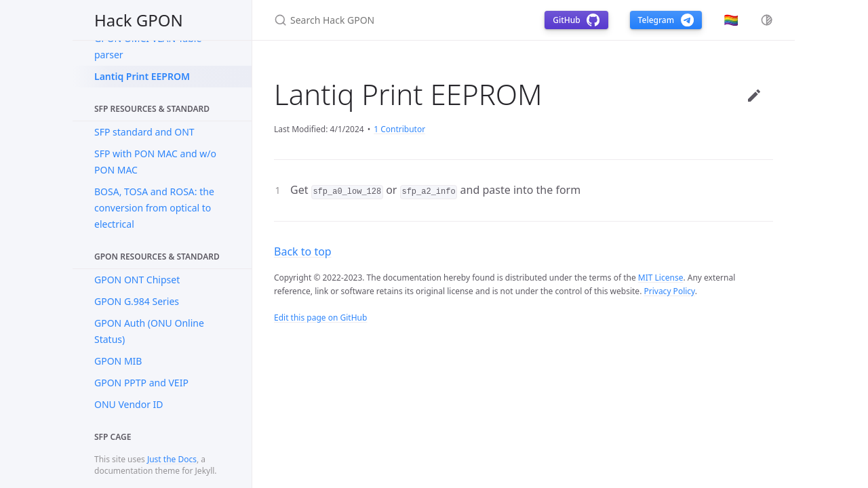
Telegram (666, 20)
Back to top (303, 251)
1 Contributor (399, 129)
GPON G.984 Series (137, 301)
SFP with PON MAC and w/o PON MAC (155, 162)
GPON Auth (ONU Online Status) (149, 331)
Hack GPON (139, 20)
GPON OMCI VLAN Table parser (148, 46)
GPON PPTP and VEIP (141, 383)
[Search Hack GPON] (393, 20)
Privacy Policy (669, 291)
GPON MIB (118, 361)
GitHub (576, 20)
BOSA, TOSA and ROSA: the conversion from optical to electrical (154, 208)
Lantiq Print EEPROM (142, 76)
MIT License (661, 278)
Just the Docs (172, 459)
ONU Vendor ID (129, 404)
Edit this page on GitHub (320, 318)
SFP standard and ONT (144, 132)
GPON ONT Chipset (137, 280)
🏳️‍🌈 (731, 20)
